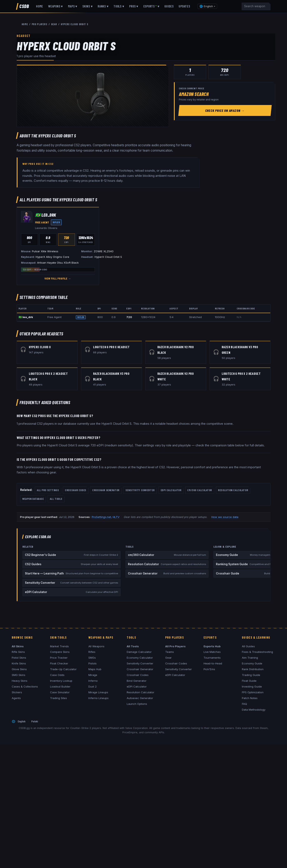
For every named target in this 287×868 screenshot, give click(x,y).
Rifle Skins (18, 652)
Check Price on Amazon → (225, 110)
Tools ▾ (119, 6)
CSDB (24, 6)
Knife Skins (19, 663)
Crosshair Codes (76, 490)
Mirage (93, 675)
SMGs (92, 658)
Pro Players (39, 24)
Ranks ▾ (103, 6)
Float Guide (249, 681)
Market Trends (59, 646)
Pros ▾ (134, 6)
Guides (169, 6)
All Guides (248, 646)
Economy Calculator (140, 658)
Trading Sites (59, 698)
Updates (184, 6)
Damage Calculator (139, 652)
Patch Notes (250, 698)
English (22, 721)
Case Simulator (60, 692)
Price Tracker (59, 658)
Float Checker (59, 663)
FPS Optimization (253, 692)
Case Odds (57, 675)
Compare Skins (60, 652)
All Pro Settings (48, 490)
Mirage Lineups (98, 692)
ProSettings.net (101, 517)
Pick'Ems (209, 669)
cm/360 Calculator (200, 490)
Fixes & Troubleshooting (257, 652)
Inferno (93, 681)
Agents (16, 698)
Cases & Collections (25, 686)
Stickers (17, 692)
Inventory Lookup (61, 681)
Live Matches (212, 652)
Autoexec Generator (140, 698)
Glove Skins (19, 669)
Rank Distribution (253, 669)
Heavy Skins (20, 681)
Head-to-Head (213, 663)
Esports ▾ (151, 6)
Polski (35, 721)
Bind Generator (137, 681)
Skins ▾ (87, 6)
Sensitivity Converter (140, 490)
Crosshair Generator (106, 490)
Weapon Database (33, 499)
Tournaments (212, 658)
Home (40, 6)
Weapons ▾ (56, 6)
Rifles (92, 652)
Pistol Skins (19, 658)
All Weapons (96, 646)
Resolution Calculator (233, 490)
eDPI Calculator (171, 490)
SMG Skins (19, 675)
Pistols (93, 663)
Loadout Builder (60, 686)
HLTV (116, 517)
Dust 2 (93, 686)
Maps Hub (95, 669)
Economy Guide (252, 663)
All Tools (56, 499)
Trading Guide (251, 675)
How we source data (225, 517)
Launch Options (137, 704)
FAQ (244, 704)
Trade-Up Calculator (63, 669)
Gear (168, 658)
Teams (170, 652)
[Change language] (207, 6)
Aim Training (250, 658)
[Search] (256, 6)
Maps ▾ (73, 6)
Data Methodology (254, 710)
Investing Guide (252, 686)
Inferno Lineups (98, 698)
